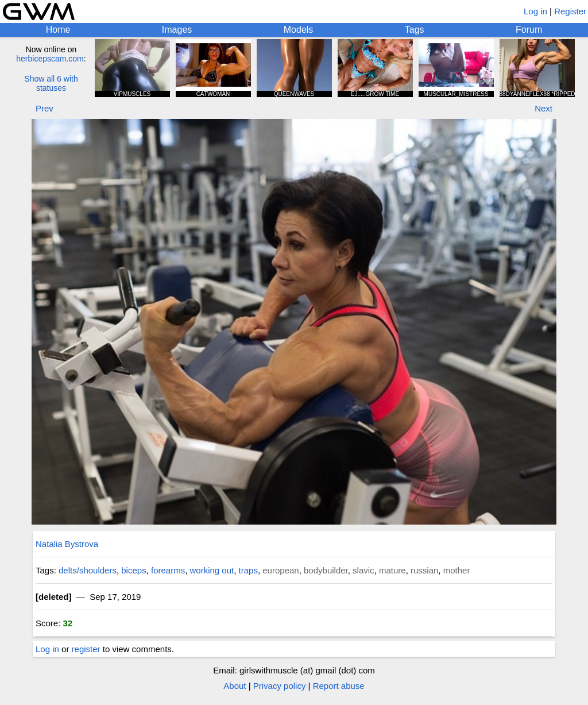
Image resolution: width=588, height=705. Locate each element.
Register (570, 11)
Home (58, 30)
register (86, 649)
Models (299, 30)
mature (392, 570)
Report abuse (339, 686)
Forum (529, 30)
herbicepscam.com (50, 59)
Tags (415, 30)
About (235, 686)
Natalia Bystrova (67, 544)
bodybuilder (326, 570)
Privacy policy (280, 686)
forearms (168, 570)
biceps (134, 570)
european (281, 570)
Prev (45, 108)
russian (424, 570)
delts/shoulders (88, 570)
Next (543, 108)
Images (177, 30)
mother (457, 570)
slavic (363, 570)
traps (248, 570)
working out (212, 570)
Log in (535, 11)
